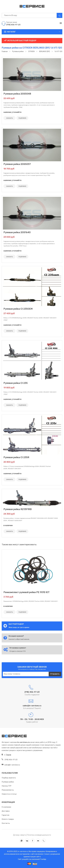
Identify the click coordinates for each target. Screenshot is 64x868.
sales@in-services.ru (11, 765)
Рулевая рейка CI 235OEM (18, 309)
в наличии (8, 525)
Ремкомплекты (8, 790)
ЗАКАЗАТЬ (10, 118)
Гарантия (5, 815)
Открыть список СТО (17, 651)
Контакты (6, 823)
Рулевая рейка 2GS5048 (17, 94)
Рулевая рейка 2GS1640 (17, 232)
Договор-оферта (20, 835)
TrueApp (43, 859)
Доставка (6, 811)
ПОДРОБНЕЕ (22, 118)
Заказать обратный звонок (19, 639)
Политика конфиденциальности (39, 835)
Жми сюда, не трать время (19, 627)
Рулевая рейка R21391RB (18, 509)
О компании (6, 807)
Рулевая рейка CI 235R (16, 457)
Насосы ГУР (6, 786)
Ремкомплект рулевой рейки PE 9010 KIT (27, 592)
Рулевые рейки (8, 782)
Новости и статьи (9, 794)
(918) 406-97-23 (10, 760)
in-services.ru (23, 851)
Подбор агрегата (9, 778)
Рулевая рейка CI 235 (16, 383)
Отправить (55, 674)
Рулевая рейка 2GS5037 (17, 164)
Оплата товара (8, 819)
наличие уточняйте (12, 112)
